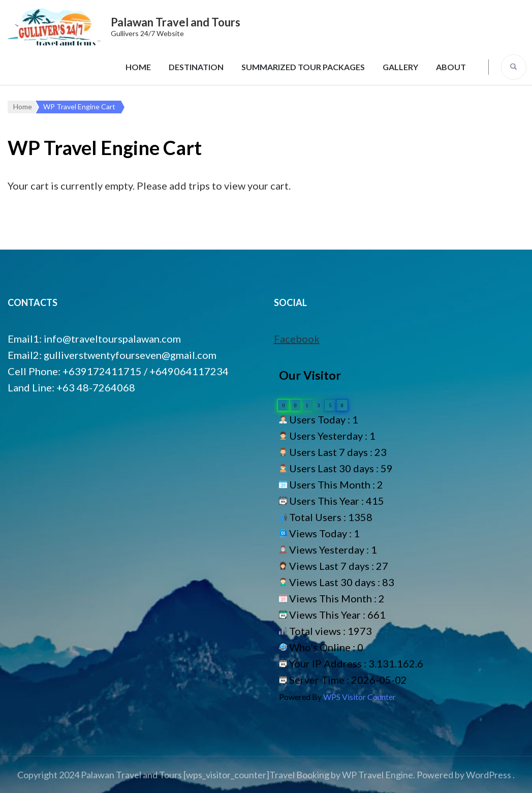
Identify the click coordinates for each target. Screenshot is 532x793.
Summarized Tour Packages (303, 67)
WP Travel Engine (378, 775)
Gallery (400, 67)
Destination (196, 67)
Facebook (297, 339)
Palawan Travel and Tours (176, 22)
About (451, 67)
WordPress (489, 775)
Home (138, 67)
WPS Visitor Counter (359, 697)
